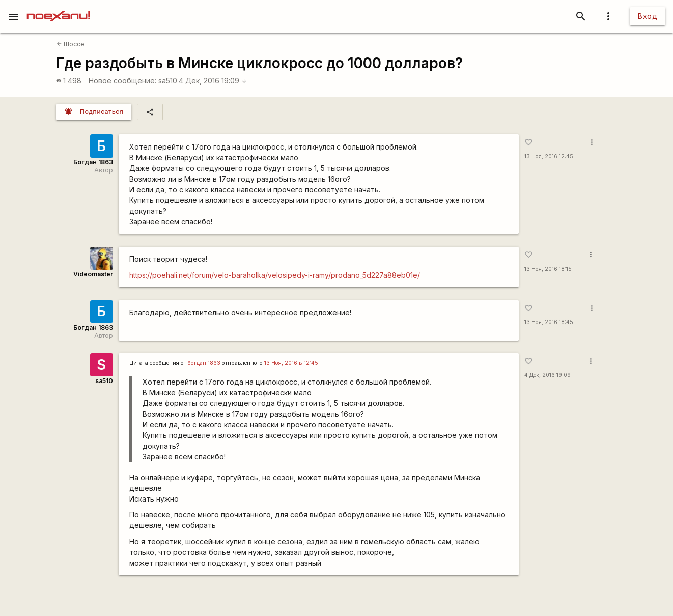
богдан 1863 (204, 363)
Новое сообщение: (122, 81)
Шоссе (71, 44)
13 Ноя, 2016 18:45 (549, 322)
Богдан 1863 (93, 162)
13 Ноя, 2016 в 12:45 (291, 363)
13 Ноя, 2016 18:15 (548, 269)
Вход (648, 16)
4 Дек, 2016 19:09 (213, 81)
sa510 (168, 81)
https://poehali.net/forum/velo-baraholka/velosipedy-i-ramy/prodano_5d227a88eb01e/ (275, 275)
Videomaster (93, 274)
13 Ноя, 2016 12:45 (549, 156)
